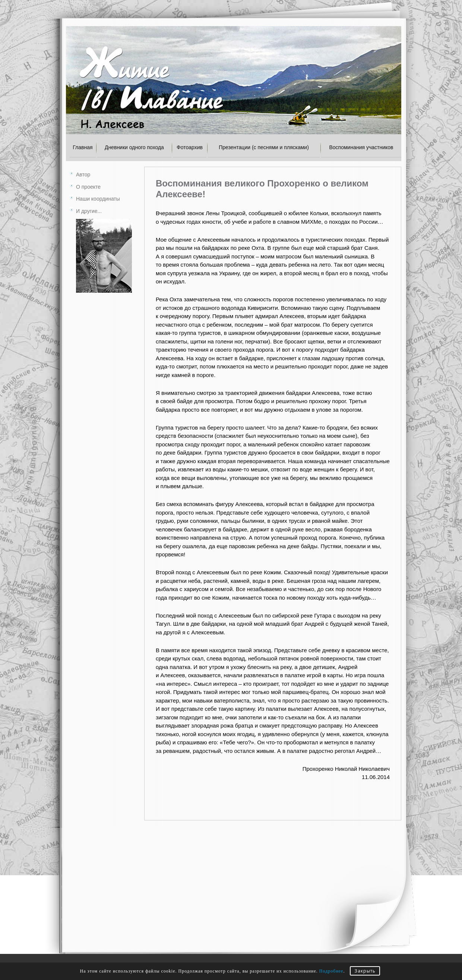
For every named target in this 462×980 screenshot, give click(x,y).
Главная (83, 147)
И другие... (89, 211)
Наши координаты (98, 199)
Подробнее (331, 971)
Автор (83, 175)
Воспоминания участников (361, 147)
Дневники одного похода (134, 147)
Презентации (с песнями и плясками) (264, 147)
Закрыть (365, 971)
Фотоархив (190, 147)
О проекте (88, 187)
